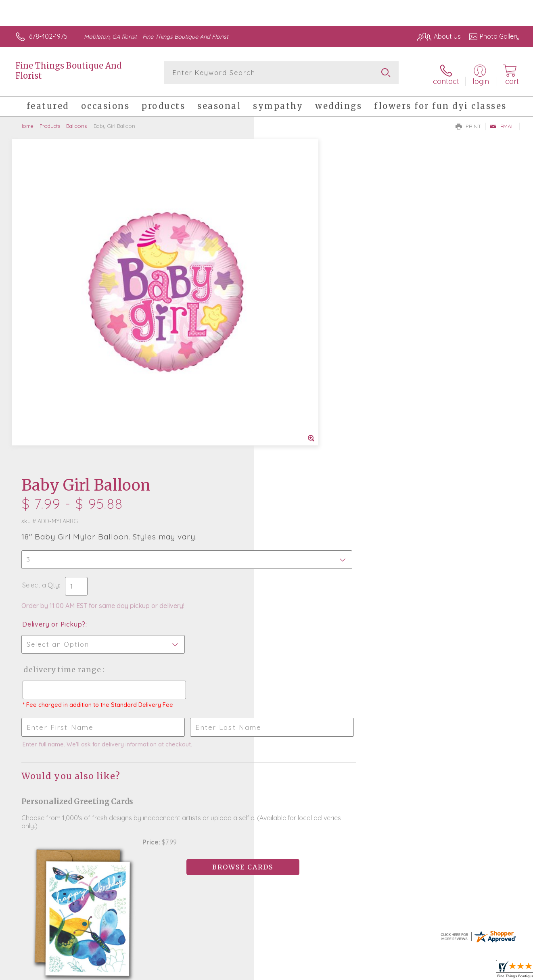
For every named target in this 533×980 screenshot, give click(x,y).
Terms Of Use (343, 972)
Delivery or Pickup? (299, 283)
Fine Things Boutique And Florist (68, 71)
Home (26, 123)
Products (50, 123)
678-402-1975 (48, 36)
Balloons (76, 123)
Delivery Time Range (307, 328)
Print (468, 123)
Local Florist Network (448, 972)
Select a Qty (286, 244)
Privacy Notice (391, 972)
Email (503, 123)
